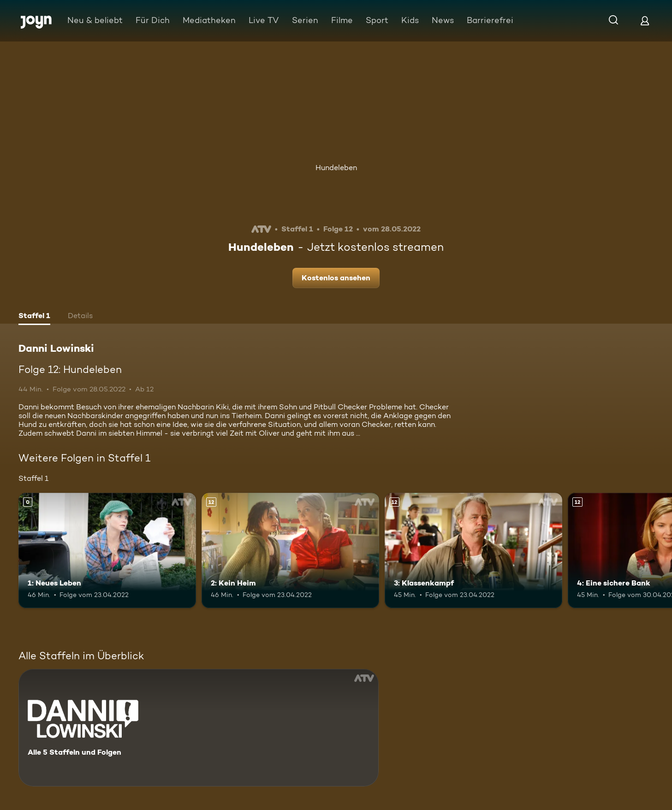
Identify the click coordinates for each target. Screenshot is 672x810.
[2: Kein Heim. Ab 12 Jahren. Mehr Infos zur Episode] (290, 550)
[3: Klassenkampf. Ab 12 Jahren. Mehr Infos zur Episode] (473, 550)
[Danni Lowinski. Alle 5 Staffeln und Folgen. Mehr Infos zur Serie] (199, 728)
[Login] (645, 21)
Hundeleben (336, 168)
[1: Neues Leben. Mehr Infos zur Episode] (107, 550)
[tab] (34, 317)
